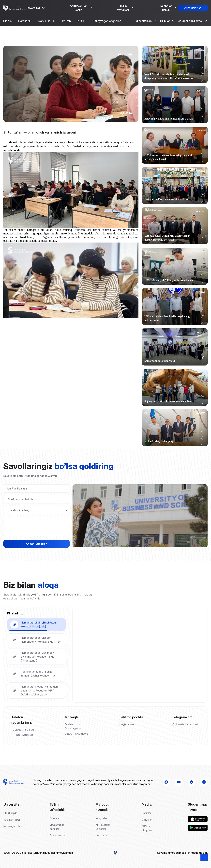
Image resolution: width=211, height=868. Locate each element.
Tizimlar (167, 21)
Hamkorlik (25, 21)
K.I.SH (81, 21)
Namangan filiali (13, 826)
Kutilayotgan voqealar (106, 21)
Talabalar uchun (169, 8)
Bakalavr (55, 818)
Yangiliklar (101, 818)
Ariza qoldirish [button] (193, 8)
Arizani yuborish (37, 544)
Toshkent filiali (12, 820)
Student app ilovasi (193, 21)
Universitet (36, 8)
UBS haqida (10, 813)
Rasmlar (147, 813)
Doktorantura (57, 835)
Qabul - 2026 (46, 21)
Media (8, 21)
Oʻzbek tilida (146, 21)
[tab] (37, 624)
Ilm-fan (66, 21)
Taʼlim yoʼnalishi (126, 8)
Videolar (147, 820)
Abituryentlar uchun (81, 8)
